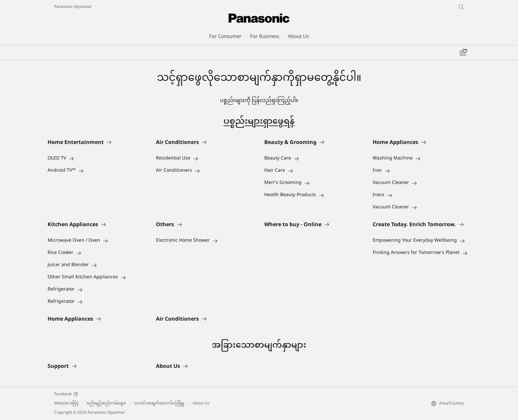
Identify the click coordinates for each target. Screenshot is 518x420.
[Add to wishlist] (463, 52)
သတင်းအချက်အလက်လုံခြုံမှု (159, 403)
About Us (201, 403)
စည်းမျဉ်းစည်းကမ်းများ (106, 403)
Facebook (66, 394)
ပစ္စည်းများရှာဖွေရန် (259, 122)
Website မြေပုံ (66, 403)
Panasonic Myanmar (73, 7)
